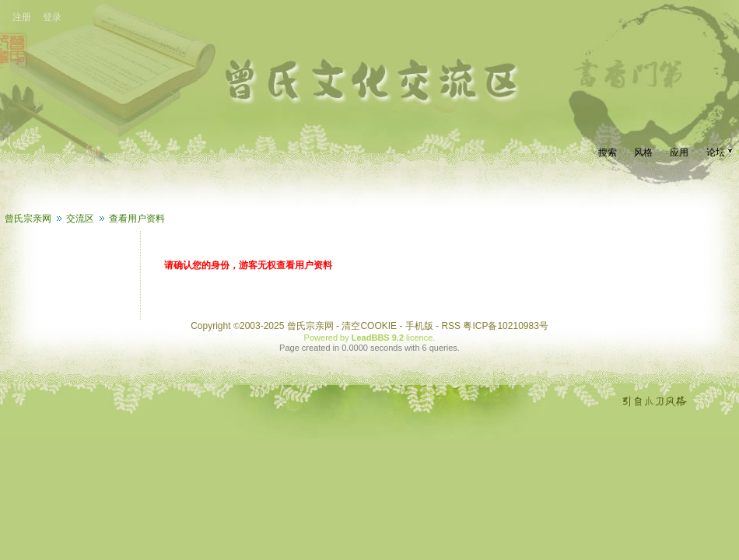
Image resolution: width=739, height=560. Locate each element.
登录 (52, 17)
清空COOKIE (369, 326)
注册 (22, 17)
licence (419, 338)
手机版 (419, 326)
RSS (451, 326)
